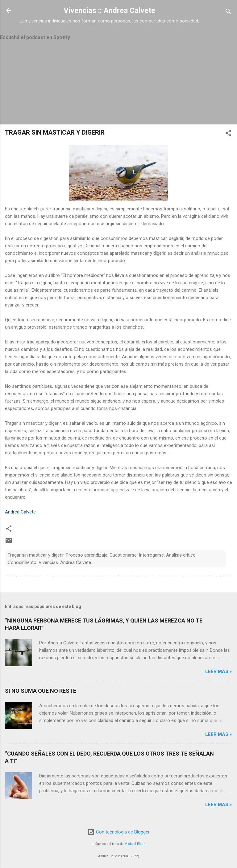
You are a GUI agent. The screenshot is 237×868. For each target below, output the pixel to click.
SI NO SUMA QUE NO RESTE (41, 691)
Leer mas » (219, 671)
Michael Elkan (135, 844)
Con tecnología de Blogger (118, 832)
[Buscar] (228, 12)
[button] (228, 134)
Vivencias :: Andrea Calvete (109, 10)
